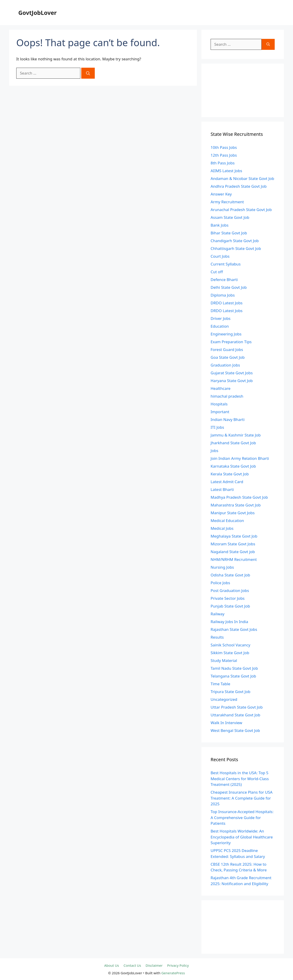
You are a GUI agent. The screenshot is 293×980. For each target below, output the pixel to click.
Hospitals (219, 404)
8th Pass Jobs (223, 163)
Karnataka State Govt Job (233, 466)
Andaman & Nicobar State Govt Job (242, 178)
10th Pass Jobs (224, 147)
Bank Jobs (220, 225)
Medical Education (227, 521)
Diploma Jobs (223, 295)
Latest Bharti (222, 489)
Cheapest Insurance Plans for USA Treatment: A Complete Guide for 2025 (241, 798)
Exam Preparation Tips (231, 342)
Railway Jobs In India (229, 622)
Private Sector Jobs (228, 598)
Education (220, 326)
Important (220, 412)
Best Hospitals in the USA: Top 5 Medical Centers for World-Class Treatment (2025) (240, 779)
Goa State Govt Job (228, 357)
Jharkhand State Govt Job (233, 443)
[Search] (88, 73)
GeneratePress (173, 973)
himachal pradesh (227, 396)
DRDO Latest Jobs (227, 303)
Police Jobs (220, 583)
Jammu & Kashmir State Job (236, 435)
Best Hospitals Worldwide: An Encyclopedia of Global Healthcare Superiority (242, 837)
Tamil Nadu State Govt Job (234, 668)
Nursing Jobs (222, 567)
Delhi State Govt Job (229, 287)
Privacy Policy (178, 965)
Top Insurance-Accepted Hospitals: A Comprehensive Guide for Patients (242, 817)
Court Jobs (220, 256)
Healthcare (221, 388)
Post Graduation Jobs (230, 590)
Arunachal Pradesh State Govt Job (241, 210)
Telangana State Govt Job (233, 676)
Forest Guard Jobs (227, 349)
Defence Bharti (224, 280)
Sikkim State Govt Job (230, 653)
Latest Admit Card (227, 482)
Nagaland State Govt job (233, 552)
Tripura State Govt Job (231, 692)
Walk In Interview (226, 723)
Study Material (224, 660)
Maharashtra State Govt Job (236, 505)
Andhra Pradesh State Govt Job (239, 186)
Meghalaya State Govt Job (234, 536)
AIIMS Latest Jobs (226, 171)
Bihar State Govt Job (229, 233)
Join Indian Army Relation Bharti (240, 458)
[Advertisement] (243, 90)
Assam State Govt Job (230, 217)
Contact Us (132, 965)
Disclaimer (154, 965)
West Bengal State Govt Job (235, 730)
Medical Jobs (222, 528)
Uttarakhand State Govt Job (235, 715)
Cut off (217, 272)
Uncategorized (224, 699)
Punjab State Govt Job (230, 606)
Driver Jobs (221, 318)
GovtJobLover (38, 13)
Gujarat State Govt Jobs (232, 373)
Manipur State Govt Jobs (233, 513)
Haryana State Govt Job (232, 381)
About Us (112, 965)
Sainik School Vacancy (230, 645)
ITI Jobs (217, 427)
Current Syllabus (226, 264)
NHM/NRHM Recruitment (234, 559)
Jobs (214, 451)
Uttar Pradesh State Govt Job (237, 707)
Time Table (220, 684)
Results (217, 637)
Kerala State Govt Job (230, 474)
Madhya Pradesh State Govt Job (239, 497)
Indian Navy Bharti (228, 419)
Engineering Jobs (226, 334)
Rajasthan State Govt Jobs (234, 629)
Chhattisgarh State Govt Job (236, 248)
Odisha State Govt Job (230, 575)
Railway (217, 614)
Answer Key (221, 194)
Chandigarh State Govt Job (235, 241)
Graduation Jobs (225, 365)
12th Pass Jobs (224, 155)
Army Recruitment (227, 202)
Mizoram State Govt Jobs (233, 544)
